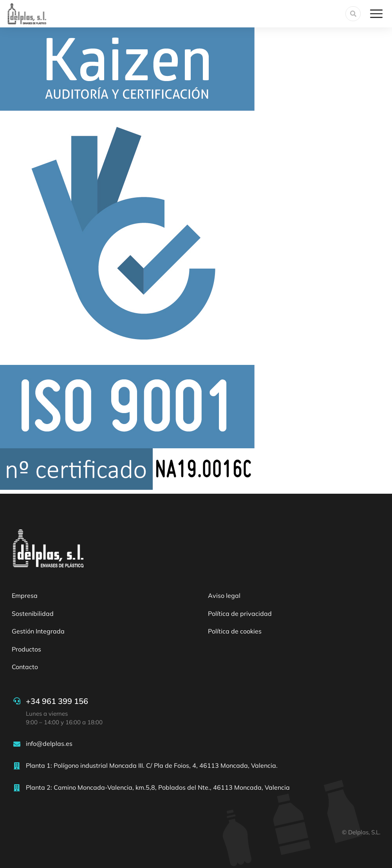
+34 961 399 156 (57, 701)
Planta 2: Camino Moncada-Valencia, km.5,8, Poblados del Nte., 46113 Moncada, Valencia (158, 787)
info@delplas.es (49, 743)
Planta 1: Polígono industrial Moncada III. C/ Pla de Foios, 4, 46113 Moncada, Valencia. (152, 765)
